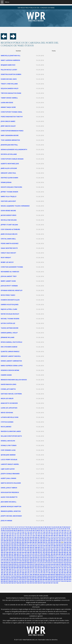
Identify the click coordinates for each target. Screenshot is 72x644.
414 (15, 551)
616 (49, 563)
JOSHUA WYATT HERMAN (9, 286)
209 (44, 537)
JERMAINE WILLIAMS (7, 337)
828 (39, 576)
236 (44, 539)
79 (1, 530)
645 (54, 564)
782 (60, 573)
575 (12, 561)
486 (62, 554)
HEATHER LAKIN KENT (8, 201)
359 (12, 547)
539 (60, 558)
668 (44, 566)
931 (25, 583)
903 (23, 581)
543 (70, 558)
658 (18, 566)
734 (4, 571)
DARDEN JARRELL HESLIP (9, 333)
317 (44, 544)
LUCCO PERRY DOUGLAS (9, 459)
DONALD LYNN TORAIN (9, 445)
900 (15, 581)
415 (18, 551)
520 (10, 558)
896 (4, 581)
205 (33, 537)
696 (46, 568)
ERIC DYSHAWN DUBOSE (9, 347)
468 (15, 554)
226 (18, 539)
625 (2, 564)
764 (12, 573)
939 (46, 583)
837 (62, 576)
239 (52, 539)
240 (54, 539)
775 (41, 573)
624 (70, 563)
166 (2, 536)
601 (10, 563)
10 (12, 527)
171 (15, 536)
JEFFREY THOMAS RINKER (9, 192)
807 (54, 574)
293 (52, 542)
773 (36, 573)
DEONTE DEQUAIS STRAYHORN (11, 187)
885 (46, 580)
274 (2, 542)
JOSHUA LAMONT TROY (9, 276)
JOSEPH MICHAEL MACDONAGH (11, 516)
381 (70, 547)
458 (60, 552)
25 (40, 527)
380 (67, 547)
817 (10, 576)
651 (70, 564)
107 (60, 530)
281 (20, 542)
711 (15, 569)
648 (62, 564)
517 (2, 558)
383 (4, 549)
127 (41, 532)
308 (20, 544)
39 (66, 527)
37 (62, 527)
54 (24, 529)
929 (20, 583)
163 (65, 534)
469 (18, 554)
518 (4, 558)
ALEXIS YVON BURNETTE (9, 497)
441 (15, 552)
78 (69, 529)
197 (12, 537)
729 (62, 569)
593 (60, 561)
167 (4, 536)
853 (33, 578)
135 (62, 532)
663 (31, 566)
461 (67, 552)
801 (39, 574)
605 (20, 563)
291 (46, 542)
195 (7, 537)
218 (67, 537)
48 (13, 529)
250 (10, 541)
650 (67, 564)
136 (65, 532)
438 (7, 552)
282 (23, 542)
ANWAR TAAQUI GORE (8, 107)
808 (57, 574)
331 (10, 546)
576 (15, 561)
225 (15, 539)
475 (33, 554)
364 (25, 547)
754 (57, 571)
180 (39, 536)
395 (36, 549)
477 (39, 554)
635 (28, 564)
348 (54, 546)
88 (18, 530)
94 (30, 530)
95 (31, 530)
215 (60, 537)
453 (46, 552)
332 (12, 546)
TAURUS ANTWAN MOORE (10, 328)
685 (18, 568)
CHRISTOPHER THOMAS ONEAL (11, 112)
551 (20, 559)
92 (26, 530)
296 (60, 542)
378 (62, 547)
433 (65, 551)
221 (4, 539)
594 (62, 561)
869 (4, 580)
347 (52, 546)
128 (44, 532)
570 (70, 559)
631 (18, 564)
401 (52, 549)
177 (31, 536)
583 (33, 561)
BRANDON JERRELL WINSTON (11, 511)
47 (11, 529)
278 (12, 542)
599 (4, 563)
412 (10, 551)
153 (39, 534)
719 (36, 569)
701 (60, 568)
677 (67, 566)
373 (49, 547)
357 (7, 547)
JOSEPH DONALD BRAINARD (10, 474)
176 (28, 536)
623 (67, 563)
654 (7, 566)
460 (65, 552)
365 (28, 547)
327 (70, 544)
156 (46, 534)
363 (23, 547)
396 (39, 549)
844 (10, 578)
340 (33, 546)
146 (20, 534)
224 (12, 539)
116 (12, 532)
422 (36, 551)
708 (7, 569)
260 (36, 541)
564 (54, 559)
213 (54, 537)
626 (4, 564)
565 (57, 559)
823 (25, 576)
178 (33, 536)
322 (57, 544)
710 (12, 569)
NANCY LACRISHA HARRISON (10, 60)
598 (2, 563)
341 (36, 546)
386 (12, 549)
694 (41, 568)
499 (25, 556)
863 (60, 578)
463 (2, 554)
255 (23, 541)
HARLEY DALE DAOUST (8, 253)
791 (12, 574)
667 (41, 566)
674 (60, 566)
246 (70, 539)
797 (28, 574)
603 (15, 563)
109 (65, 530)
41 (70, 527)
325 (65, 544)
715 (25, 569)
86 (15, 530)
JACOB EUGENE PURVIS (8, 215)
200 (20, 537)
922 (2, 583)
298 (65, 542)
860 (52, 578)
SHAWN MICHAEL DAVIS (9, 79)
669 (46, 566)
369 (39, 547)
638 (36, 564)
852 (31, 578)
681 (7, 568)
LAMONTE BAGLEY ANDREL (10, 464)
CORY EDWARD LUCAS (8, 450)
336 (23, 546)
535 (49, 558)
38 (64, 527)
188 (60, 536)
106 (57, 530)
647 (60, 564)
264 (46, 541)
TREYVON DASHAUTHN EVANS (11, 93)
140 (4, 534)
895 (2, 581)
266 (52, 541)
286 (33, 542)
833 (52, 576)
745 (33, 571)
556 (33, 559)
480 (46, 554)
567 (62, 559)
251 (12, 541)
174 (23, 536)
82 (7, 530)
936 (39, 583)
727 (57, 569)
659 (20, 566)
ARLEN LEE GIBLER (7, 398)
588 (46, 561)
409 (2, 551)
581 (28, 561)
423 (39, 551)
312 (31, 544)
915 (54, 581)
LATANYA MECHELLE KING (10, 417)
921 (70, 581)
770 (28, 573)
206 (36, 537)
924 (7, 583)
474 (31, 554)
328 (2, 546)
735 (7, 571)
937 (41, 583)
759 (70, 571)
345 (46, 546)
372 (46, 547)
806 (52, 574)
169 (10, 536)
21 (32, 527)
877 (25, 580)
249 (7, 541)
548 (12, 559)
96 (33, 530)
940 (49, 583)
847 (18, 578)
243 (62, 539)
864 (62, 578)
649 (65, 564)
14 (19, 527)
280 (18, 542)
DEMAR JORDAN (6, 182)
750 (46, 571)
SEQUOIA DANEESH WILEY (10, 88)
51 (18, 529)
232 (33, 539)
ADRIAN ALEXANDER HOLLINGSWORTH (14, 149)
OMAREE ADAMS (6, 375)
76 (65, 529)
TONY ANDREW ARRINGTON (10, 140)
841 (2, 578)
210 (46, 537)
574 (10, 561)
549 (15, 559)
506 (44, 556)
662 (28, 566)
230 (28, 539)
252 (15, 541)
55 (26, 529)
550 (18, 559)
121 (25, 532)
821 (20, 576)
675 (62, 566)
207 (39, 537)
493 (10, 556)
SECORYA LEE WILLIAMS (9, 154)
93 (28, 530)
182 (44, 536)
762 (7, 573)
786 (70, 573)
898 (10, 581)
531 (39, 558)
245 (67, 539)
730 (65, 569)
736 (10, 571)
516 (70, 556)
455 (52, 552)
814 (2, 576)
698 (52, 568)
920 (67, 581)
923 (4, 583)
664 (33, 566)
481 (49, 554)
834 (54, 576)
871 (10, 580)
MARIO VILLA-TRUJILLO (9, 196)
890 (60, 580)
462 (70, 552)
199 (18, 537)
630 (15, 564)
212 (52, 537)
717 (31, 569)
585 (39, 561)
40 (68, 527)
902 (20, 581)
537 (54, 558)
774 (39, 573)
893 (67, 580)
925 (10, 583)
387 (15, 549)
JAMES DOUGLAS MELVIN (9, 234)
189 (62, 536)
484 (57, 554)
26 (42, 527)
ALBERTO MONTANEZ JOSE (10, 164)
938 (44, 583)
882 (39, 580)
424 (41, 551)
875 (20, 580)
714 (23, 569)
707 (4, 569)
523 (18, 558)
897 (7, 581)
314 (36, 544)
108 (62, 530)
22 (34, 527)
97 (35, 530)
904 (25, 581)
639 (39, 564)
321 (54, 544)
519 (7, 558)
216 (62, 537)
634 (25, 564)
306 (15, 544)
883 (41, 580)
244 (65, 539)
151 (33, 534)
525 (23, 558)
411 (7, 551)
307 (18, 544)
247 (2, 541)
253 (18, 541)
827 (36, 576)
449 (36, 552)
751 (49, 571)
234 (39, 539)
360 (15, 547)
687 (23, 568)
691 (33, 568)
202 (25, 537)
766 (18, 573)
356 (4, 547)
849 (23, 578)
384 (7, 549)
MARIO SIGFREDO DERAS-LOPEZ (12, 366)
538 (57, 558)
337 (25, 546)
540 (62, 558)
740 (20, 571)
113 (4, 532)
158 (52, 534)
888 (54, 580)
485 (60, 554)
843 (7, 578)
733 (2, 571)
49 (15, 529)
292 (49, 542)
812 (67, 574)
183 (46, 536)
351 (62, 546)
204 (31, 537)
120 (23, 532)
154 (41, 534)
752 (52, 571)
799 (33, 574)
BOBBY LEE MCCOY (7, 262)
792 (15, 574)
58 (31, 529)
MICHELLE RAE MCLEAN (9, 220)
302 (4, 544)
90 (22, 530)
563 (52, 559)
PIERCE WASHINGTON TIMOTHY (12, 117)
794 (20, 574)
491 (4, 556)
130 (49, 532)
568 (65, 559)
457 (57, 552)
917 (60, 581)
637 (33, 564)
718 (33, 569)
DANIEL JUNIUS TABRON (9, 488)
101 (44, 530)
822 (23, 576)
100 (41, 530)
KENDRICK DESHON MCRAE (10, 370)
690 (31, 568)
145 (18, 534)
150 (31, 534)
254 (20, 541)
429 (54, 551)
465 (7, 554)
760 (2, 573)
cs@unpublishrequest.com (61, 623)
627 (7, 564)
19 (28, 527)
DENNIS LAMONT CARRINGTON (11, 361)
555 (31, 559)
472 (25, 554)
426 (46, 551)
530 (36, 558)
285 (31, 542)
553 (25, 559)
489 (70, 554)
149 (28, 534)
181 (41, 536)
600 (7, 563)
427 (49, 551)
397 (41, 549)
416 (20, 551)
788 (4, 574)
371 (44, 547)
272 (67, 541)
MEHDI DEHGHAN (7, 413)
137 (67, 532)
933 (31, 583)
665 (36, 566)
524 (20, 558)
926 (12, 583)
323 (60, 544)
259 (33, 541)
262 (41, 541)
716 (28, 569)
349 (57, 546)
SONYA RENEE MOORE (8, 211)
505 (41, 556)
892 (65, 580)
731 (67, 569)
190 (65, 536)
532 (41, 558)
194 (4, 537)
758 (67, 571)
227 (20, 539)
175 (25, 536)
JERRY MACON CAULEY (8, 126)
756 (62, 571)
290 (44, 542)
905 (28, 581)
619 (57, 563)
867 (70, 578)
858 (46, 578)
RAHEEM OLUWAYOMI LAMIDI (11, 431)
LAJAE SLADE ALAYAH (8, 469)
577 (18, 561)
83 (9, 530)
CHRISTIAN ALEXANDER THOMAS (12, 267)
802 (41, 574)
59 (33, 529)
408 (70, 549)
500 (28, 556)
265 (49, 541)
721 (41, 569)
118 (18, 532)
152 (36, 534)
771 (31, 573)
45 (7, 529)
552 (23, 559)
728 (60, 569)
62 (39, 529)
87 (16, 530)
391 (25, 549)
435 (70, 551)
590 (52, 561)
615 (46, 563)
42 (1, 529)
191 (67, 536)
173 (20, 536)
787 (2, 574)
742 (25, 571)
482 (52, 554)
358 (10, 547)
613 (41, 563)
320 (52, 544)
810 (62, 574)
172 (18, 536)
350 (60, 546)
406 (65, 549)
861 (54, 578)
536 (52, 558)
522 (15, 558)
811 (65, 574)
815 (4, 576)
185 (52, 536)
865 (65, 578)
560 (44, 559)
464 (4, 554)
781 (57, 573)
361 (18, 547)
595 (65, 561)
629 (12, 564)
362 (20, 547)
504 (39, 556)
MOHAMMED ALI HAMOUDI (10, 272)
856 (41, 578)
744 (31, 571)
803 (44, 574)
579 (23, 561)
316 (41, 544)
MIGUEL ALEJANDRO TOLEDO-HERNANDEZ (15, 206)
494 (12, 556)
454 (49, 552)
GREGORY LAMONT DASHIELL (11, 356)
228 (23, 539)
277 (10, 542)
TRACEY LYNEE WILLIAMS (9, 84)
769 (25, 573)
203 (28, 537)
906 (31, 581)
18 (27, 527)
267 (54, 541)
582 (31, 561)
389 (20, 549)
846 (15, 578)
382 (2, 549)
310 (25, 544)
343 (41, 546)
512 (60, 556)
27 (43, 527)
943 (57, 583)
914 (52, 581)
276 (7, 542)
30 (49, 527)
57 (30, 529)
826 (33, 576)
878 (28, 580)
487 (65, 554)
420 (31, 551)
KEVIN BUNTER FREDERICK (10, 492)
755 (60, 571)
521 (12, 558)
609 (31, 563)
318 (46, 544)
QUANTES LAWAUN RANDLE (10, 351)
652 (2, 566)
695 (44, 568)
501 (31, 556)
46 (9, 529)
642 (46, 564)
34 (57, 527)
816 (7, 576)
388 (18, 549)
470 (20, 554)
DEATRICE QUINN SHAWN (9, 178)
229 (25, 539)
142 (10, 534)
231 (31, 539)
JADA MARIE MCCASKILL (9, 502)
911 (44, 581)
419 (28, 551)
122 (28, 532)
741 (23, 571)
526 (25, 558)
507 (46, 556)
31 (51, 527)
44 (5, 529)
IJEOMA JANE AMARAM (8, 455)
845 (12, 578)
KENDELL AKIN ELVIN (8, 441)
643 (49, 564)
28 (45, 527)
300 (70, 542)
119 (20, 532)
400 (49, 549)
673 (57, 566)
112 (2, 532)
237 (46, 539)
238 (49, 539)
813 (70, 574)
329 (4, 546)
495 (15, 556)
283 (25, 542)
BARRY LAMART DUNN (8, 281)
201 (23, 537)
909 (39, 581)
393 (31, 549)
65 (45, 529)
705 (70, 568)
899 (12, 581)
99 (39, 530)
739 (18, 571)
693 (39, 568)
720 (39, 569)
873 (15, 580)
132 (54, 532)
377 (60, 547)
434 (67, 551)
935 (36, 583)
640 (41, 564)
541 (65, 558)
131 (52, 532)
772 (33, 573)
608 (28, 563)
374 (52, 547)
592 (57, 561)
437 (4, 552)
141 (7, 534)
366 (31, 547)
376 (57, 547)
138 (70, 532)
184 (49, 536)
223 (10, 539)
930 (23, 583)
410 (4, 551)
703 (65, 568)
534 (46, 558)
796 (25, 574)
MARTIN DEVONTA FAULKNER (11, 483)
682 (10, 568)
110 (67, 530)
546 (7, 559)
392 (28, 549)
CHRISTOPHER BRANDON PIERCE (12, 131)
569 (67, 559)
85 (13, 530)
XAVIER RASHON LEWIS (8, 384)
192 (70, 536)
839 (67, 576)
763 (10, 573)
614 (44, 563)
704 (67, 568)
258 (31, 541)
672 (54, 566)
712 (18, 569)
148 (25, 534)
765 (15, 573)
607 (25, 563)
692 (36, 568)
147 (23, 534)
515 (67, 556)
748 (41, 571)
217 (65, 537)
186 (54, 536)
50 (16, 529)
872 (12, 580)
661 (25, 566)
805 (49, 574)
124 (33, 532)
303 (7, 544)
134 (60, 532)
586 (41, 561)
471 (23, 554)
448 (33, 552)
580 (25, 561)
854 (36, 578)
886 (49, 580)
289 (41, 542)
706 (2, 569)
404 (60, 549)
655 (10, 566)
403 (57, 549)
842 (4, 578)
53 (22, 529)
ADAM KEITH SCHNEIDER (9, 403)
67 (48, 529)
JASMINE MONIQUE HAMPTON (11, 506)
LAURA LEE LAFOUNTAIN (9, 408)
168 (7, 536)
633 (23, 564)
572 (4, 561)
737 (12, 571)
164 (67, 534)
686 (20, 568)
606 (23, 563)
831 (46, 576)
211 (49, 537)
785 (67, 573)
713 (20, 569)
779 (52, 573)
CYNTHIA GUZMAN (7, 422)
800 (36, 574)
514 (65, 556)
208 (41, 537)
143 (12, 534)
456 (54, 552)
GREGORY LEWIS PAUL (8, 173)
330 (7, 546)
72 (58, 529)
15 (21, 527)
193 (2, 537)
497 (20, 556)
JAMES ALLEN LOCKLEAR (9, 168)
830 (44, 576)
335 (20, 546)
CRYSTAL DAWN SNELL (8, 239)
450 (39, 552)
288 (39, 542)
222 (7, 539)
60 (35, 529)
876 (23, 580)
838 (65, 576)
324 (62, 544)
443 (20, 552)
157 (49, 534)
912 (46, 581)
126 (39, 532)
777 (46, 573)
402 (54, 549)
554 (28, 559)
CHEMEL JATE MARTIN (8, 389)
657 (15, 566)
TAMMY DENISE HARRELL (9, 98)
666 (39, 566)
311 (28, 544)
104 (52, 530)
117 (15, 532)
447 (31, 552)
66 (46, 529)
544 (2, 559)
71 (56, 529)
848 (20, 578)
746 (36, 571)
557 (36, 559)
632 (20, 564)
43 (3, 529)
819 (15, 576)
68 (50, 529)
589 (49, 561)
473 (28, 554)
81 (5, 530)
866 (67, 578)
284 (28, 542)
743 (28, 571)
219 (70, 537)
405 (62, 549)
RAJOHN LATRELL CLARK (9, 309)
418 (25, 551)
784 (65, 573)
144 (15, 534)
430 (57, 551)
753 (54, 571)
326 (67, 544)
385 (10, 549)
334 (18, 546)
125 (36, 532)
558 (39, 559)
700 (57, 568)
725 (52, 569)
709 (10, 569)
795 (23, 574)
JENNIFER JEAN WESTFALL (9, 145)
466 (10, 554)
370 (41, 547)
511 (57, 556)
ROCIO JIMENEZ (6, 427)
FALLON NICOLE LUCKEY (9, 70)
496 (18, 556)
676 (65, 566)
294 (54, 542)
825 (31, 576)
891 (62, 580)
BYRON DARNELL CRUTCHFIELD (11, 342)
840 (70, 576)
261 (39, 541)
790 (10, 574)
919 (65, 581)
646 (57, 564)
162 (62, 534)
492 (7, 556)
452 (44, 552)
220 (2, 539)
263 (44, 541)
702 (62, 568)
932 (28, 583)
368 (36, 547)
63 (41, 529)
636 (31, 564)
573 (7, 561)
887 (52, 580)
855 (39, 578)
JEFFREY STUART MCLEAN (9, 225)
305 (12, 544)
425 (44, 551)
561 (46, 559)
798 (31, 574)
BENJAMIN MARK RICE (8, 65)
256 (25, 541)
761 (4, 573)
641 (44, 564)
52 (20, 529)
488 (67, 554)
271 (65, 541)
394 (33, 549)
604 (18, 563)
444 (23, 552)
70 (54, 529)
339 (31, 546)
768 (23, 573)
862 (57, 578)
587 (44, 561)
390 (23, 549)
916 (57, 581)
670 (49, 566)
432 (62, 551)
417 (23, 551)
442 (18, 552)
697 (49, 568)
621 (62, 563)
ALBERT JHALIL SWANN (8, 478)
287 (36, 542)
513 (62, 556)
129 (46, 532)
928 (18, 583)
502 (33, 556)
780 (54, 573)
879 (31, 580)
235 (41, 539)
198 (15, 537)
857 (44, 578)
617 (52, 563)
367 (33, 547)
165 (70, 534)
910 (41, 581)
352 (65, 546)
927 (15, 583)
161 (60, 534)
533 (44, 558)
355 (2, 547)
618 (54, 563)
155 (44, 534)
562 (49, 559)
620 (60, 563)
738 (15, 571)
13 (17, 527)
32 (53, 527)
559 (41, 559)
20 (30, 527)
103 (49, 530)
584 (36, 561)
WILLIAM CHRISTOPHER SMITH (11, 436)
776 (44, 573)
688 (25, 568)
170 (12, 536)
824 (28, 576)
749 (44, 571)
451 (41, 552)
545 (4, 559)
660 (23, 566)
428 (52, 551)
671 (52, 566)
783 (62, 573)
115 (10, 532)
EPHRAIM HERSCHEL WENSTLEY (12, 290)
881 (36, 580)
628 (10, 564)
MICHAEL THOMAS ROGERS (10, 319)
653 (4, 566)
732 (70, 569)
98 (37, 530)
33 (55, 527)
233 (36, 539)
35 (58, 527)
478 (41, 554)
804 (46, 574)
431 (60, 551)
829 (41, 576)
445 (25, 552)
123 (31, 532)
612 (39, 563)
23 (36, 527)
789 (7, 574)
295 (57, 542)
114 (7, 532)
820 (18, 576)
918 (62, 581)
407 (67, 549)
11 (13, 527)
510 (54, 556)
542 (67, 558)
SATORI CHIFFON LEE (8, 323)
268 (57, 541)
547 (10, 559)
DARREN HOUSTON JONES (10, 304)
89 (20, 530)
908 (36, 581)
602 (12, 563)
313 (33, 544)
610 (33, 563)
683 (12, 568)
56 (28, 529)
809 (60, 574)
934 (33, 583)
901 (18, 581)
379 (65, 547)
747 (39, 571)
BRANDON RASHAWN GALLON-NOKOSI (14, 380)
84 (11, 530)
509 (52, 556)
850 (25, 578)
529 (33, 558)
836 (60, 576)
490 (2, 556)
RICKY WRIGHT (6, 258)
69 (52, 529)
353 (67, 546)
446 (28, 552)
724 (49, 569)
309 (23, 544)
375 (54, 547)
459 (62, 552)
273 (70, 541)
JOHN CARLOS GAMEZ (8, 121)
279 (15, 542)
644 (52, 564)
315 (39, 544)
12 (15, 527)
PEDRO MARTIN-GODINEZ (10, 243)
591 (54, 561)
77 (67, 529)
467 (12, 554)
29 (47, 527)
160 (57, 534)
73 (60, 529)
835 (57, 576)
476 (36, 554)
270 (62, 541)
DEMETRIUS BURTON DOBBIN (11, 74)
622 (65, 563)
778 (49, 573)
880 (33, 580)
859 (49, 578)
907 (33, 581)
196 (10, 537)
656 (12, 566)
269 (60, 541)
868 (2, 580)
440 (12, 552)
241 (57, 539)
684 (15, 568)
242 (60, 539)
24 (38, 527)
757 (65, 571)
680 (4, 568)
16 (23, 527)
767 (20, 573)
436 (2, 552)
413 (12, 551)
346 (49, 546)
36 (60, 527)
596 (67, 561)
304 (10, 544)
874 (18, 580)
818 (12, 576)
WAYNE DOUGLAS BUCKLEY (10, 314)
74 (61, 529)
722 (44, 569)
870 (7, 580)
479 (44, 554)
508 (49, 556)
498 (23, 556)
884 (44, 580)
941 (52, 583)
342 (39, 546)
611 (36, 563)
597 (70, 561)
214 (57, 537)
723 (46, 569)
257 (28, 541)
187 (57, 536)
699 (54, 568)
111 (70, 530)
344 (44, 546)
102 (46, 530)
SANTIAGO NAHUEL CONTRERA (11, 394)
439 (10, 552)
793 (18, 574)
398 (44, 549)
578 (20, 561)
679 (2, 568)
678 (70, 566)
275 (4, 542)
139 (2, 534)
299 (67, 542)
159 (54, 534)
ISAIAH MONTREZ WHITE (9, 248)
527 (28, 558)
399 (46, 549)
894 (70, 580)
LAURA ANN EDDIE (7, 102)
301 (2, 544)
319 (49, 544)
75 (63, 529)
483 (54, 554)
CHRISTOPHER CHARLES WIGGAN (12, 159)
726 (54, 569)
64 (43, 529)
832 (49, 576)
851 (28, 578)
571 (2, 561)
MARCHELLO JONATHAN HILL (11, 56)
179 (36, 536)
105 (54, 530)
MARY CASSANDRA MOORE (10, 135)
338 (28, 546)
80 (3, 530)
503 (36, 556)
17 (25, 527)
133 (57, 532)
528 (31, 558)
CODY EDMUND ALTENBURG (10, 229)
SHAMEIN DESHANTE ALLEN (10, 300)
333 (15, 546)
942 (54, 583)
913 (49, 581)
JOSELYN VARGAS (6, 521)
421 (33, 551)
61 (37, 529)
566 (60, 559)
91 (24, 530)
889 (57, 580)
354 (70, 546)
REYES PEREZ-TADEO (8, 295)
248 (4, 541)
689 (28, 568)
